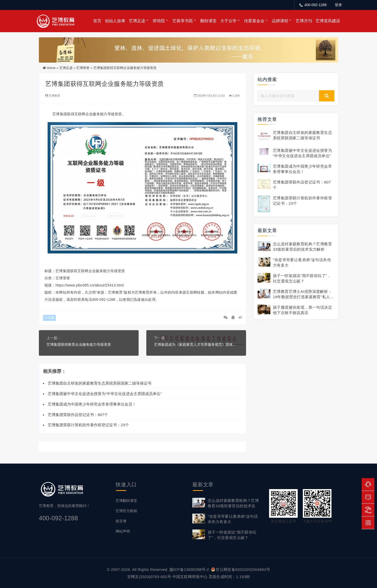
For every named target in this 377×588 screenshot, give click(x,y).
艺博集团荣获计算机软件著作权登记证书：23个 (88, 425)
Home (51, 68)
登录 (338, 5)
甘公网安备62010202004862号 (241, 569)
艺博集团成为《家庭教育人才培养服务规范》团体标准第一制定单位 (196, 344)
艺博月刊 (304, 21)
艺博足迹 (137, 21)
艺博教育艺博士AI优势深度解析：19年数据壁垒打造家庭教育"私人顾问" (303, 297)
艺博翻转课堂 (126, 501)
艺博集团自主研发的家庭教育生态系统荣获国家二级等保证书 (100, 383)
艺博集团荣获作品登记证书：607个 (78, 415)
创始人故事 (115, 21)
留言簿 (121, 521)
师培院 (159, 21)
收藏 (49, 318)
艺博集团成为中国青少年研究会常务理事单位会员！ (92, 404)
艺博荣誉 (83, 68)
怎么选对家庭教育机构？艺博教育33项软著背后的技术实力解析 (234, 506)
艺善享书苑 (183, 21)
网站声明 (123, 531)
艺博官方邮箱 (126, 511)
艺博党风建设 (328, 21)
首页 (97, 21)
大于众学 (228, 21)
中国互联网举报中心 (190, 577)
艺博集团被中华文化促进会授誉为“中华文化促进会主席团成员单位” (105, 394)
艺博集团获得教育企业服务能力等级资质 (79, 344)
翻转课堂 (208, 21)
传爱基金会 (254, 21)
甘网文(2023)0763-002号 (149, 577)
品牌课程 (280, 21)
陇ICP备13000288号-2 (190, 569)
